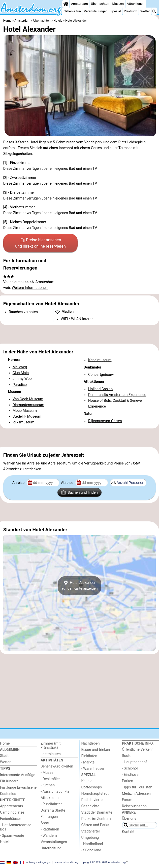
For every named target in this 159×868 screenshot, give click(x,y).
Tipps (5, 769)
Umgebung (90, 838)
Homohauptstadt (95, 794)
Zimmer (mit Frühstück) (51, 746)
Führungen (49, 817)
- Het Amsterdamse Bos (16, 827)
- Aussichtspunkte (55, 792)
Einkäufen (89, 756)
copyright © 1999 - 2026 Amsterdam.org (103, 862)
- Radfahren (50, 829)
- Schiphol (130, 768)
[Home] (66, 4)
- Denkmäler (50, 779)
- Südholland (91, 850)
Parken (128, 781)
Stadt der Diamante (97, 812)
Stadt (4, 756)
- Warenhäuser (93, 769)
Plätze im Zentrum (96, 819)
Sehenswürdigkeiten (57, 766)
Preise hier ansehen (40, 244)
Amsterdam (79, 4)
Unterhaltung (51, 848)
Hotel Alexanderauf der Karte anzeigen (79, 586)
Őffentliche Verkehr (137, 749)
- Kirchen (48, 785)
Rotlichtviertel (92, 800)
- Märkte (88, 762)
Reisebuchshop (134, 806)
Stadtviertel (91, 831)
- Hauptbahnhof (134, 762)
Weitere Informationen (30, 288)
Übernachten (100, 4)
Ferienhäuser (10, 819)
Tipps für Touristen (137, 787)
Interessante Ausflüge (18, 775)
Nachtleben (91, 743)
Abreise (68, 483)
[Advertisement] (79, 335)
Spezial (116, 11)
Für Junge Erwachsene (18, 788)
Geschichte (90, 806)
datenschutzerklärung (66, 862)
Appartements (11, 806)
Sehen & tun (72, 11)
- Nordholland (92, 844)
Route (127, 756)
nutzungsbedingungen (39, 862)
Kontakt (128, 832)
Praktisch (131, 11)
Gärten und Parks (95, 825)
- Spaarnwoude (12, 836)
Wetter (145, 11)
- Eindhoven (131, 775)
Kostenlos (8, 794)
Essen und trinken (96, 750)
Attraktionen (136, 4)
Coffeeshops (92, 787)
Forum (127, 800)
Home (5, 743)
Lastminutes (51, 754)
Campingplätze (12, 812)
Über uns (129, 819)
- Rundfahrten (52, 804)
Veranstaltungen (96, 11)
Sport (45, 823)
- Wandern (49, 836)
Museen (118, 4)
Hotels (5, 842)
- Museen (48, 773)
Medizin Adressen (136, 794)
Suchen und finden (79, 492)
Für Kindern (9, 781)
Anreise (19, 483)
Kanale (87, 781)
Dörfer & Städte (53, 810)
